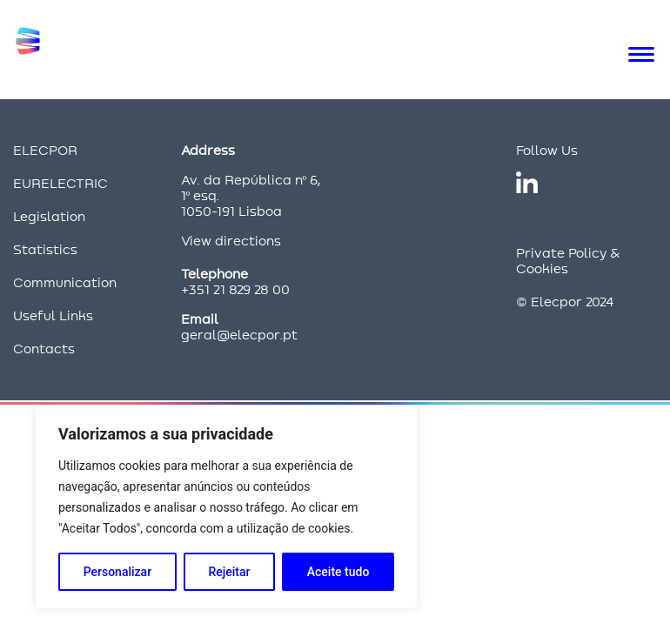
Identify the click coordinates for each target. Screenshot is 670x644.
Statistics (45, 249)
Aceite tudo (338, 572)
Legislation (49, 216)
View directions (231, 241)
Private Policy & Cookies (568, 261)
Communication (65, 282)
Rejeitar (229, 572)
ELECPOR (45, 150)
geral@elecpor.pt (239, 335)
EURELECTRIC (60, 183)
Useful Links (53, 315)
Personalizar (117, 572)
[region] (226, 507)
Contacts (44, 349)
